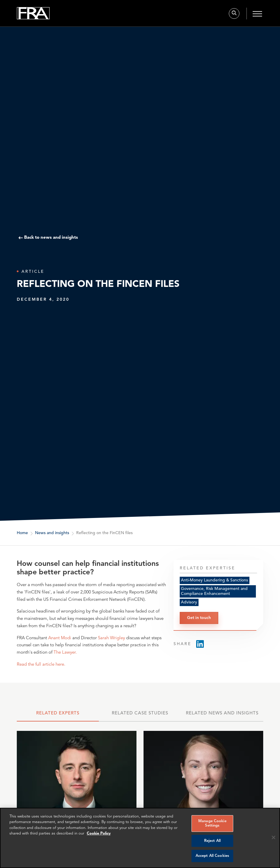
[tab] (58, 715)
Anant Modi (60, 638)
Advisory (189, 602)
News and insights (52, 533)
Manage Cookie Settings (212, 824)
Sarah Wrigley (111, 638)
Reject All (212, 841)
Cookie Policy (99, 833)
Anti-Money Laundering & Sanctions (214, 580)
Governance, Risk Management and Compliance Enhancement (214, 591)
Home (22, 533)
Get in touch (199, 618)
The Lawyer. (65, 653)
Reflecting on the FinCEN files (104, 533)
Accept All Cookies (212, 856)
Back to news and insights (51, 238)
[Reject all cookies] (274, 837)
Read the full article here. (41, 665)
